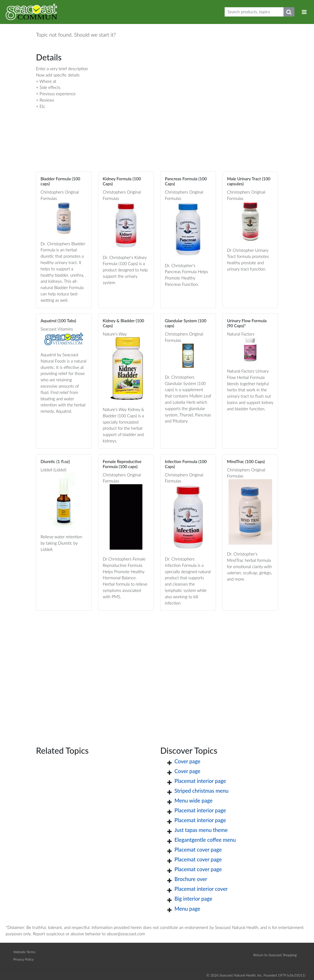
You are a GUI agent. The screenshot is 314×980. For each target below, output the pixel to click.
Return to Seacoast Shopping (275, 955)
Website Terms (24, 952)
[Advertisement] (157, 671)
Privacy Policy (24, 959)
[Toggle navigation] (304, 12)
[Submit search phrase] (289, 12)
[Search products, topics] (254, 12)
